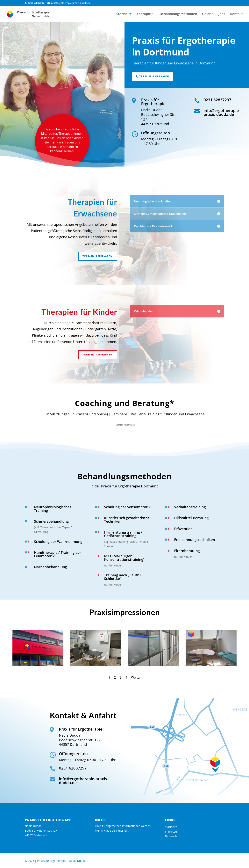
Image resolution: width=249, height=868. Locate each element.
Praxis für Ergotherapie (153, 102)
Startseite (124, 14)
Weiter (136, 677)
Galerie (208, 14)
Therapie (144, 14)
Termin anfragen (154, 76)
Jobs (222, 14)
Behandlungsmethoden (178, 14)
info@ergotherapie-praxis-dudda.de (222, 112)
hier (53, 142)
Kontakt (236, 14)
